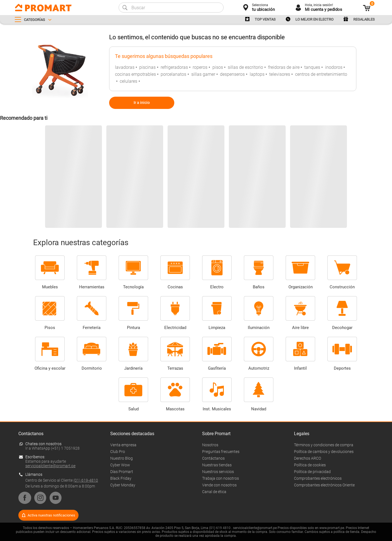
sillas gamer (203, 74)
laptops (257, 74)
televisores (280, 74)
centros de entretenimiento (321, 74)
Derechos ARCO (308, 458)
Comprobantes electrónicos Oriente (324, 485)
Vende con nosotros (219, 485)
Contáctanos (213, 458)
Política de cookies (310, 465)
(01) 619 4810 (220, 528)
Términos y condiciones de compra (324, 445)
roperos (200, 67)
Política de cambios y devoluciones (324, 452)
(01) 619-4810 (86, 480)
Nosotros (210, 445)
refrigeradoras (174, 67)
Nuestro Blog (122, 458)
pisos (218, 67)
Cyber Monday (123, 485)
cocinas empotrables (135, 74)
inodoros (334, 67)
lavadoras (125, 67)
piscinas (147, 67)
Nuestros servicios (218, 472)
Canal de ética (214, 492)
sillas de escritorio (245, 67)
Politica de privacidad (312, 472)
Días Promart (122, 472)
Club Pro (118, 452)
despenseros (232, 74)
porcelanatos (173, 74)
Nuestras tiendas (217, 465)
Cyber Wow (120, 465)
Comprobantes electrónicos (318, 478)
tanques (312, 67)
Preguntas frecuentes (221, 452)
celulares (128, 81)
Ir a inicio (142, 103)
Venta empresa (123, 445)
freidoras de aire (284, 67)
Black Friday (121, 478)
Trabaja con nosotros (220, 478)
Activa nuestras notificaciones (51, 515)
